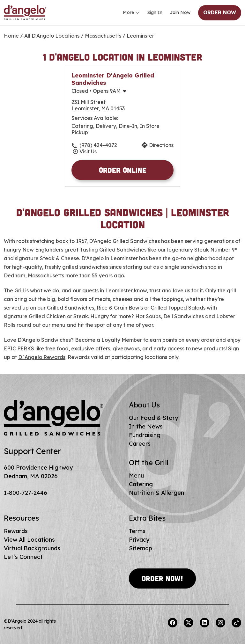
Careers (140, 444)
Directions (161, 145)
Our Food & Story (153, 418)
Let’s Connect (23, 557)
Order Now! (162, 578)
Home (11, 36)
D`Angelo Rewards (42, 357)
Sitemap (141, 548)
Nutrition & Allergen (156, 493)
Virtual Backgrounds (32, 548)
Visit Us (88, 151)
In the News (146, 426)
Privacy (139, 540)
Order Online (123, 170)
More (131, 13)
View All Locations (29, 540)
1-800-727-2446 (26, 493)
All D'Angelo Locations (52, 36)
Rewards (16, 531)
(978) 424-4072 (98, 145)
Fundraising (145, 435)
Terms (137, 531)
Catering (141, 484)
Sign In (155, 12)
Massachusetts (103, 36)
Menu (136, 476)
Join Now (180, 12)
